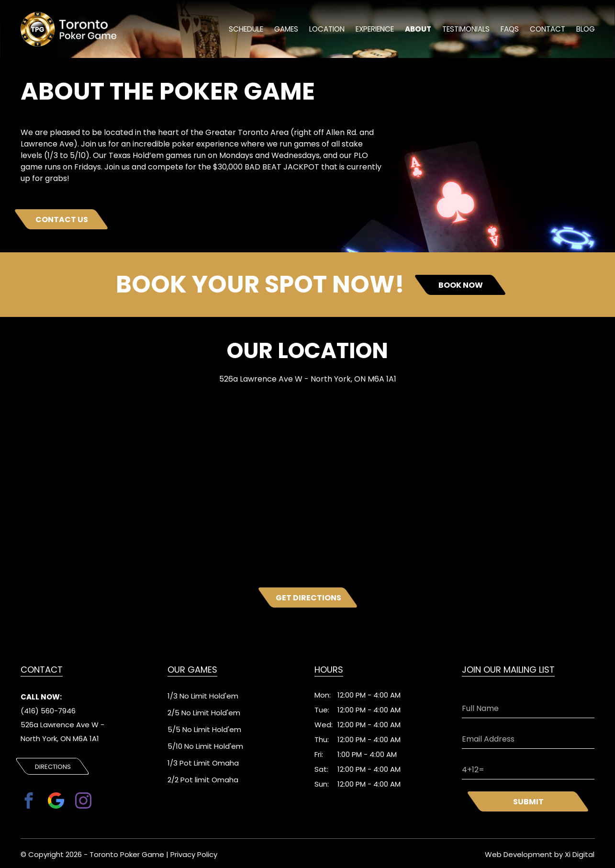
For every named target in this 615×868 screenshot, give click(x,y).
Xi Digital (580, 853)
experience (373, 30)
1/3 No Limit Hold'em (203, 696)
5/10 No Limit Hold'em (205, 746)
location (324, 30)
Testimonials (464, 30)
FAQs (509, 30)
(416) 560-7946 (48, 711)
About (416, 30)
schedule (243, 30)
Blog (586, 30)
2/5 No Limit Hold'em (204, 713)
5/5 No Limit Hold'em (204, 729)
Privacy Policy (194, 853)
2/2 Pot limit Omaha (203, 780)
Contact (547, 30)
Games (283, 30)
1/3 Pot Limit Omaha (203, 763)
